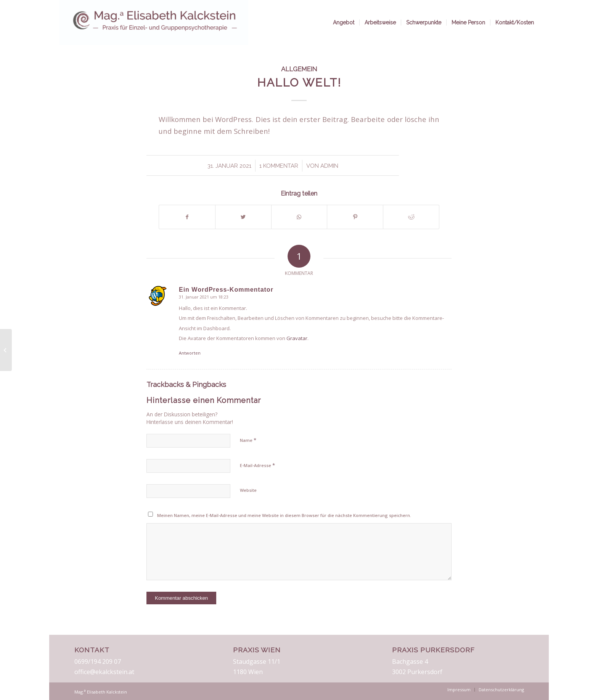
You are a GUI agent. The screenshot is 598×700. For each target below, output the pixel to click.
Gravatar (297, 338)
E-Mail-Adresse (257, 465)
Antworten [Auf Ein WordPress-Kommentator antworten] (190, 353)
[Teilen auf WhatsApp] (299, 217)
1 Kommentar (279, 166)
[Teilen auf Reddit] (411, 217)
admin (329, 166)
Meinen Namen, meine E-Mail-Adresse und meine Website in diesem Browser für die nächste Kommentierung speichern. (284, 515)
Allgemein (299, 69)
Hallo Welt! (299, 83)
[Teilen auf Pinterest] (355, 217)
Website (248, 490)
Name (248, 440)
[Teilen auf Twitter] (243, 217)
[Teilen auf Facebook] (187, 217)
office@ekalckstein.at (104, 672)
